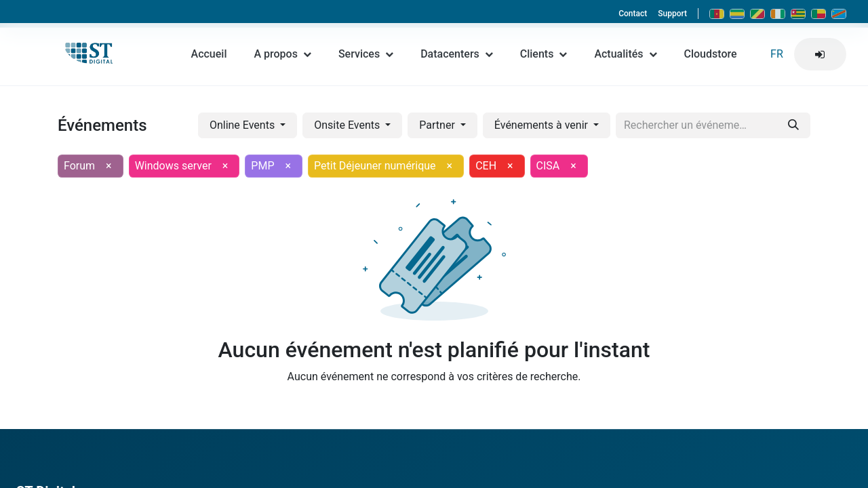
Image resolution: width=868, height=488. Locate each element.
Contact (633, 14)
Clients (544, 58)
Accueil (209, 58)
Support (672, 14)
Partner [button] (438, 125)
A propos (282, 58)
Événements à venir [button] (542, 125)
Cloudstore (711, 58)
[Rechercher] (793, 125)
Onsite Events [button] (348, 125)
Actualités (625, 58)
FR (777, 58)
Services (366, 58)
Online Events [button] (243, 125)
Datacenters (457, 58)
